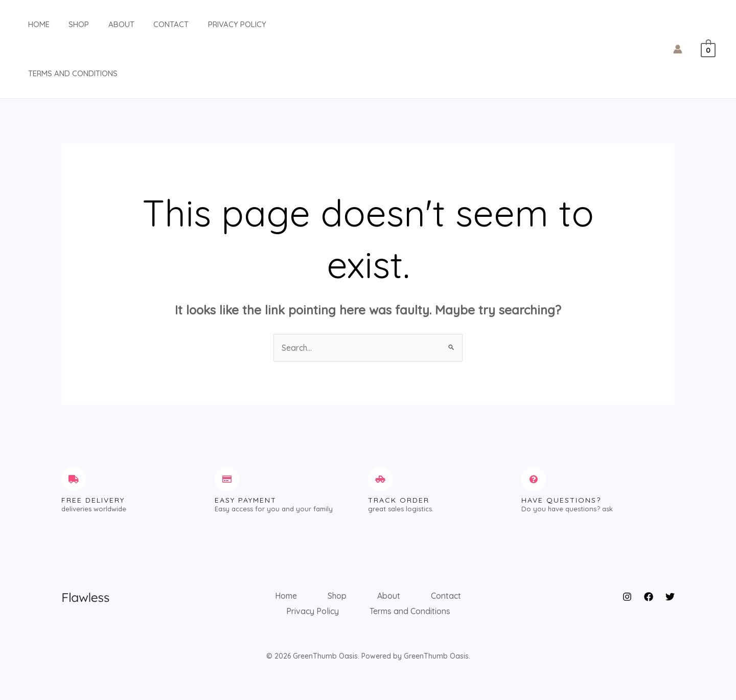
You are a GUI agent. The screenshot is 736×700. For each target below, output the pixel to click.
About (106, 24)
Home (31, 24)
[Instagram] (627, 597)
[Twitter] (670, 597)
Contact (152, 24)
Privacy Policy (214, 24)
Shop (67, 24)
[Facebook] (649, 597)
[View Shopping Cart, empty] (708, 49)
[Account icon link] (678, 49)
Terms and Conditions (65, 73)
